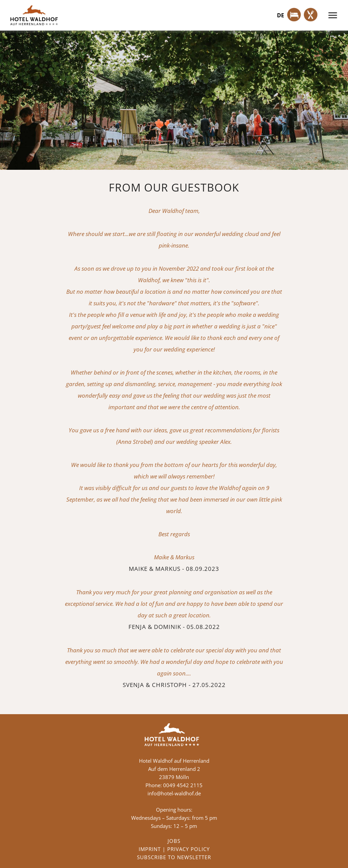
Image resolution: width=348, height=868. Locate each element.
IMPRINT (150, 849)
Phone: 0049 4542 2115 (174, 785)
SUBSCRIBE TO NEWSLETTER (174, 857)
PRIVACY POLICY (188, 849)
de (281, 15)
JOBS (174, 841)
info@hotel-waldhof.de (174, 793)
